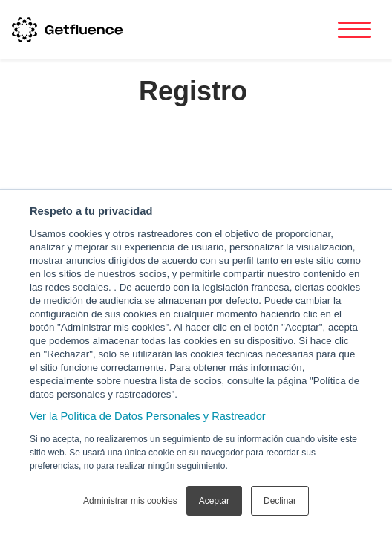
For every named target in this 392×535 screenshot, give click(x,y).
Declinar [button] (280, 501)
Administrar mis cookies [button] (130, 501)
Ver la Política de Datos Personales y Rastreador (148, 416)
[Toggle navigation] (355, 30)
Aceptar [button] (214, 501)
